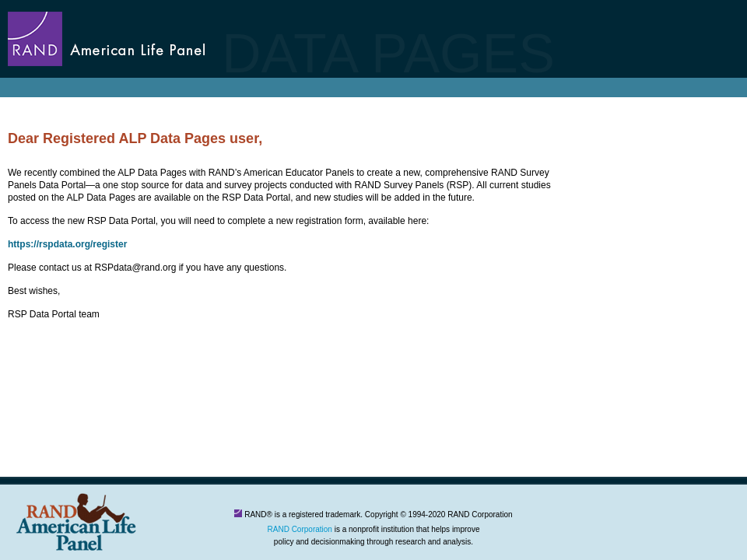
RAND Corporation (300, 529)
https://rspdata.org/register (67, 244)
